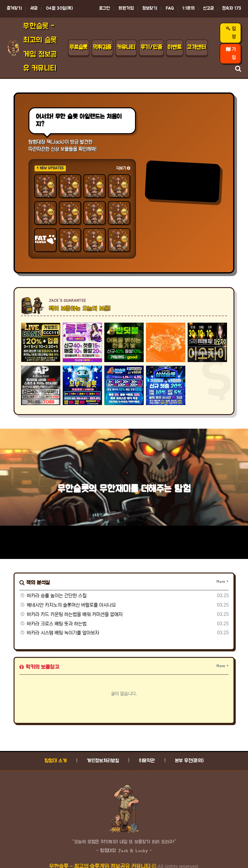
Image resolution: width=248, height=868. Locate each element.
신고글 (208, 8)
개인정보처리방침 (103, 761)
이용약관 (147, 761)
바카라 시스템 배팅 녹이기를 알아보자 (59, 633)
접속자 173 (232, 8)
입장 (231, 33)
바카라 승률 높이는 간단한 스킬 (53, 596)
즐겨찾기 (14, 8)
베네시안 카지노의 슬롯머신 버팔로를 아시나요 (68, 605)
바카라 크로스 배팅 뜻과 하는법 (53, 624)
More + (222, 582)
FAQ (170, 8)
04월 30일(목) (59, 8)
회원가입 (126, 8)
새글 (34, 8)
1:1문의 (189, 8)
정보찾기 (150, 8)
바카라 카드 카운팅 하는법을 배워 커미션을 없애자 (71, 614)
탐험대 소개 (56, 761)
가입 (231, 54)
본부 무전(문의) (189, 761)
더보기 (123, 168)
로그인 (105, 8)
